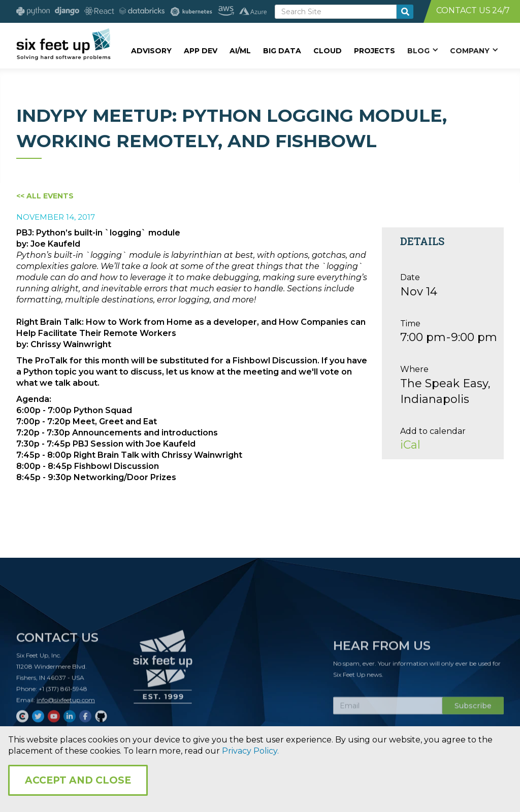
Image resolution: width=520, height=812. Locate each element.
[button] (422, 50)
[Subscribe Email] (388, 709)
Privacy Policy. (250, 751)
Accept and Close (78, 780)
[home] (63, 44)
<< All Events (45, 196)
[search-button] (405, 12)
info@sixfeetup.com (66, 703)
